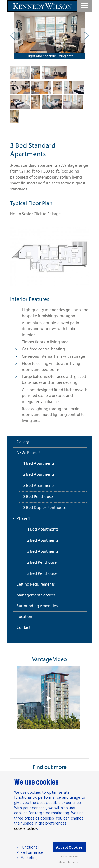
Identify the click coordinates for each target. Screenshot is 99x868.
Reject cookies (69, 857)
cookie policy (26, 829)
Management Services (36, 595)
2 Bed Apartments (39, 475)
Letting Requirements (36, 585)
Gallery (23, 442)
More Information (69, 862)
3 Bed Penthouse (38, 497)
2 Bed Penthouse (42, 563)
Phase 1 (23, 519)
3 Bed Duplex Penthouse (45, 508)
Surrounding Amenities (37, 606)
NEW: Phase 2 (29, 453)
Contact (23, 628)
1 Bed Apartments (39, 464)
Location (24, 617)
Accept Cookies (69, 847)
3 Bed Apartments (39, 486)
